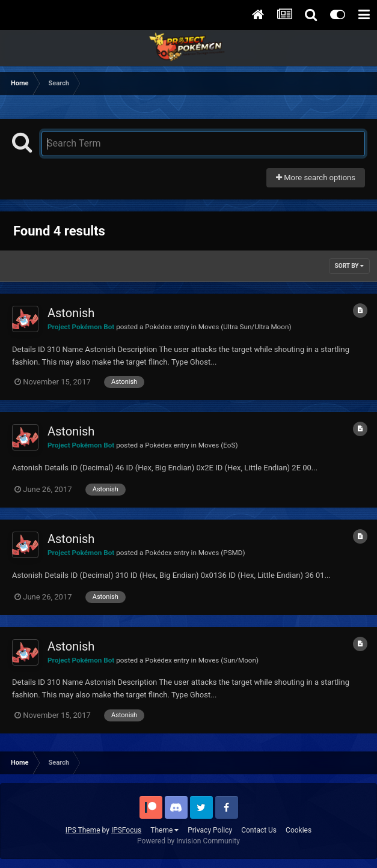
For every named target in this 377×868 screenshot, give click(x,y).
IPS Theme (83, 830)
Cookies (299, 830)
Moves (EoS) (218, 445)
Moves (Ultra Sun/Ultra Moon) (245, 327)
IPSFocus (126, 830)
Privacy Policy (210, 830)
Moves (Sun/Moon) (228, 660)
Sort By (349, 266)
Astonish (71, 313)
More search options (316, 178)
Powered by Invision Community (188, 841)
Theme (164, 830)
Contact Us (259, 830)
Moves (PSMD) (222, 553)
